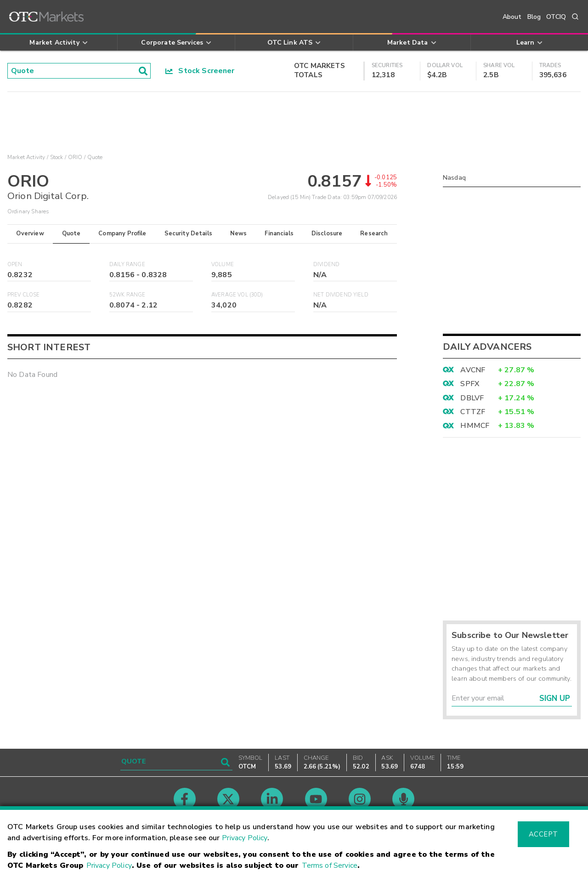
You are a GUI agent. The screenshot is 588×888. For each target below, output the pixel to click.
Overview (30, 233)
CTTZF (473, 412)
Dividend (326, 265)
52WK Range (127, 295)
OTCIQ (556, 17)
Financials (279, 233)
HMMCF (475, 426)
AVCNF (473, 370)
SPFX (470, 384)
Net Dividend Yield (341, 295)
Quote (71, 233)
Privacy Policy (245, 838)
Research (374, 233)
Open (15, 265)
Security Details (188, 233)
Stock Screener (200, 71)
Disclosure (327, 233)
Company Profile (122, 233)
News (239, 233)
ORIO (75, 157)
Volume (223, 265)
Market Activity (26, 157)
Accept (543, 834)
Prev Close (24, 295)
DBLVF (472, 398)
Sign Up (555, 698)
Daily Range (127, 265)
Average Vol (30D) (237, 295)
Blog (534, 17)
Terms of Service (330, 865)
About (512, 17)
